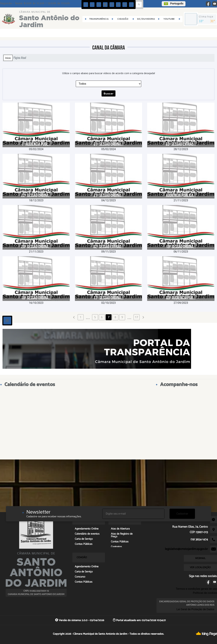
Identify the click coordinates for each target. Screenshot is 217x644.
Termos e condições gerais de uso (196, 589)
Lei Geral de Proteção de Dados (195, 609)
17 (136, 317)
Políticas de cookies (205, 593)
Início (8, 58)
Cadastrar (182, 514)
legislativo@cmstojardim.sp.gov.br (186, 549)
